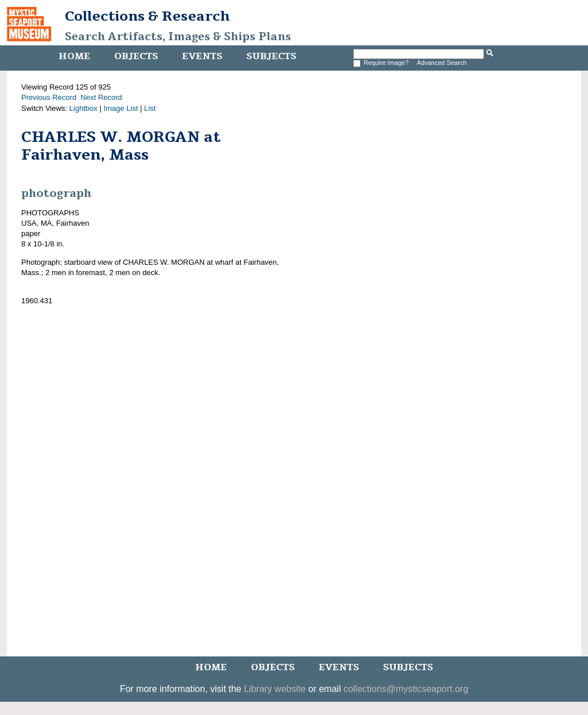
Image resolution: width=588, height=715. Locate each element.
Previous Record (49, 97)
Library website (275, 689)
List (150, 108)
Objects (136, 56)
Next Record (101, 97)
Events (202, 56)
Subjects (271, 56)
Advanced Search (442, 63)
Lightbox (84, 108)
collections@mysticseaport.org (406, 689)
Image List (121, 108)
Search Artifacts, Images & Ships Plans (178, 37)
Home (74, 56)
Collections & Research (147, 16)
